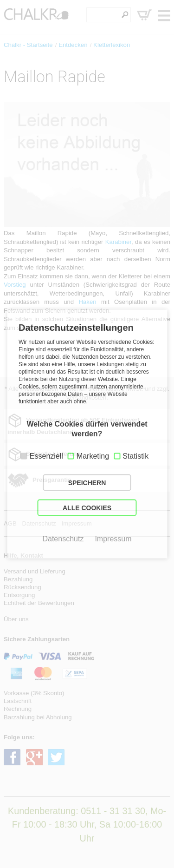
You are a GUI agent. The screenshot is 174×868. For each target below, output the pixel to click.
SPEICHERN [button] (87, 483)
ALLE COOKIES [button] (87, 508)
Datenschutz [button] (63, 539)
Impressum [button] (113, 539)
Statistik (135, 456)
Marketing (93, 456)
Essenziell (46, 456)
